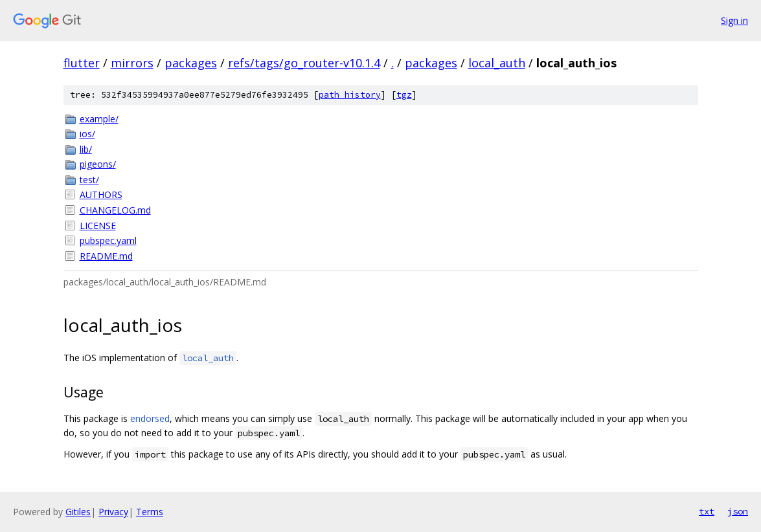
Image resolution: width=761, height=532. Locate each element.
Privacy (113, 512)
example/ (99, 119)
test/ (89, 180)
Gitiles (78, 512)
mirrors (132, 63)
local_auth (497, 63)
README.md (106, 256)
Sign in (734, 20)
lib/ (86, 149)
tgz (404, 95)
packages (191, 63)
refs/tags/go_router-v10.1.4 (304, 63)
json (738, 511)
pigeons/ (98, 164)
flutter (82, 63)
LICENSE (98, 226)
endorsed (150, 418)
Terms (150, 512)
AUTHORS (101, 194)
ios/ (87, 134)
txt (707, 511)
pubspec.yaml (108, 240)
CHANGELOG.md (115, 210)
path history (350, 95)
